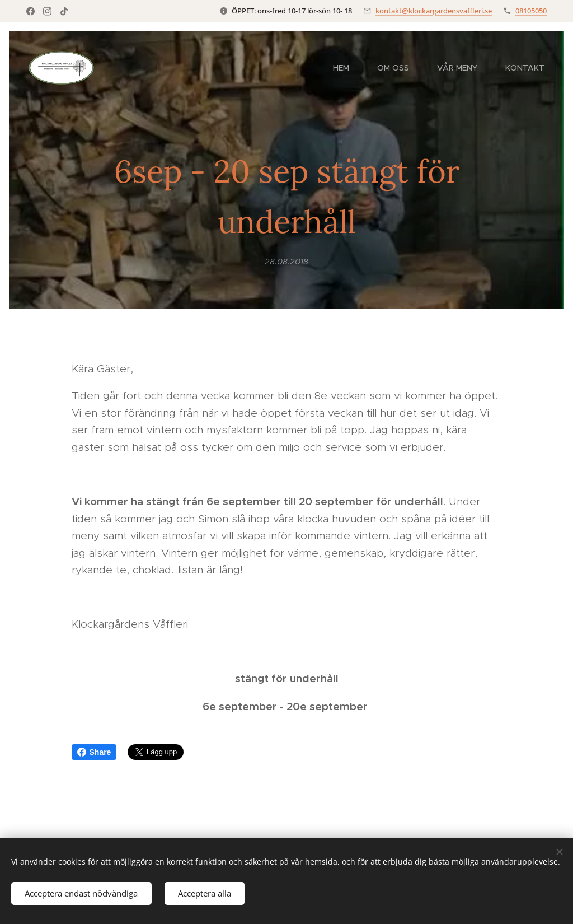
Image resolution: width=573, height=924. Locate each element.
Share (94, 752)
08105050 (531, 11)
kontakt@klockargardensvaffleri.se (434, 11)
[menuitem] (347, 68)
